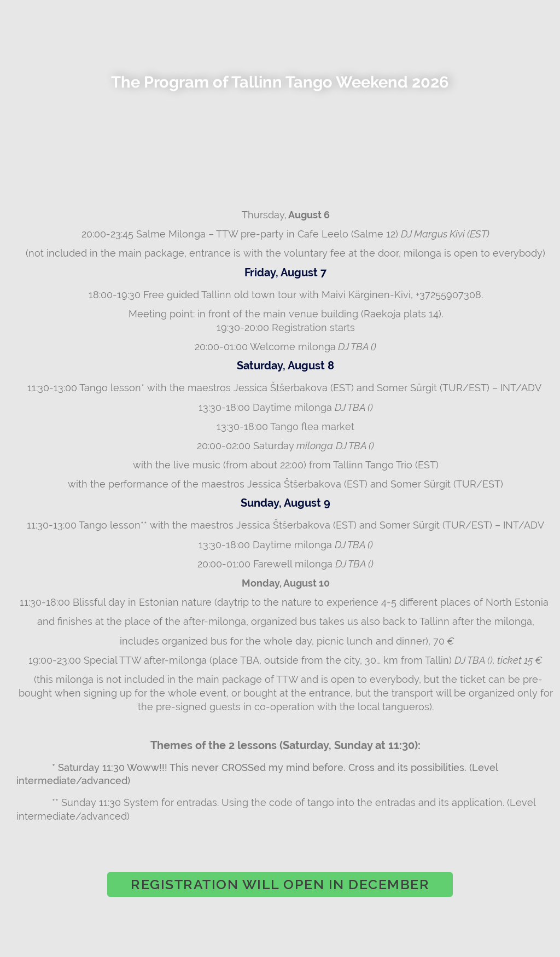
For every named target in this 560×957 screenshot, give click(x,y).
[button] (280, 884)
